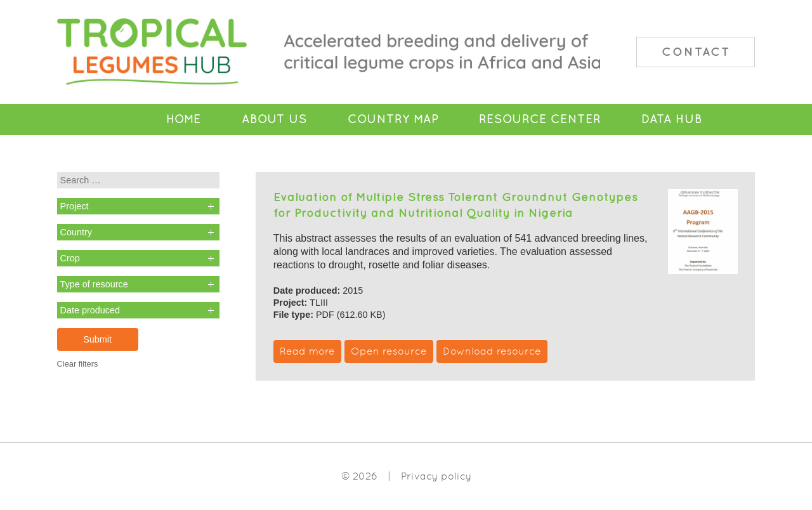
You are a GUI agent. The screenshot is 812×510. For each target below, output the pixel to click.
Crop (70, 258)
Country (76, 232)
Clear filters (78, 364)
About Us (274, 119)
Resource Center (540, 119)
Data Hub (672, 119)
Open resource (389, 351)
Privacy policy (436, 476)
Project (75, 206)
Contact (696, 51)
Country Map (393, 119)
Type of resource (94, 284)
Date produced (90, 310)
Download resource (492, 351)
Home (184, 119)
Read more (307, 351)
